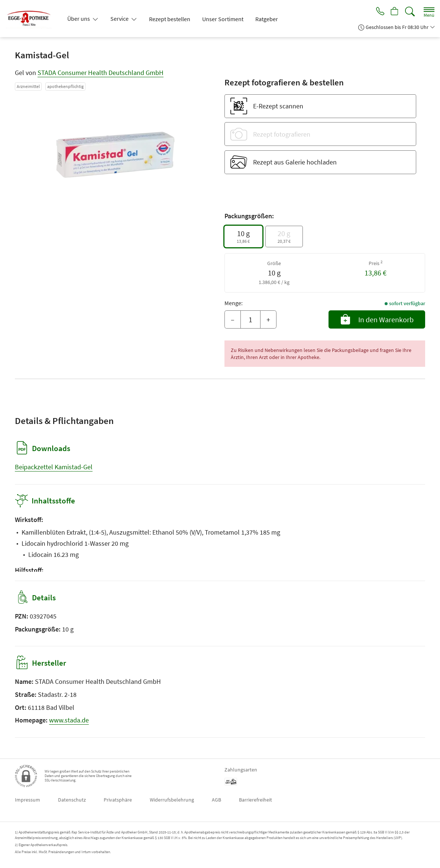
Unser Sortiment (223, 19)
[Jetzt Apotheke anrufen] (378, 12)
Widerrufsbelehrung (172, 800)
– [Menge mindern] (233, 319)
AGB (216, 800)
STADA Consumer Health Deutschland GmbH (101, 73)
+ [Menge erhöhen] (268, 319)
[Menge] (250, 320)
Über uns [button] (79, 19)
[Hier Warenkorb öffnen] (394, 12)
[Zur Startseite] (32, 19)
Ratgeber (267, 19)
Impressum (27, 800)
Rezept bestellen (170, 19)
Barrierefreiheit (255, 800)
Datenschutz (72, 800)
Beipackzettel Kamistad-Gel (54, 467)
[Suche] (410, 12)
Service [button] (120, 19)
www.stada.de (69, 720)
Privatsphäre (118, 800)
